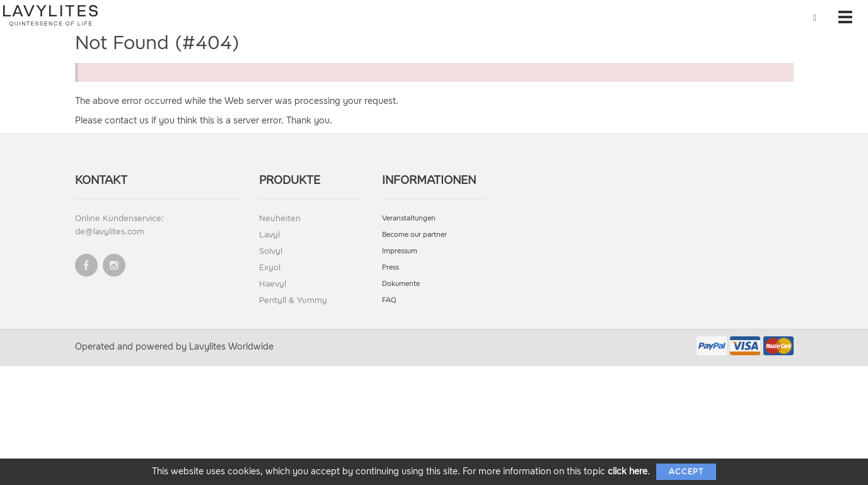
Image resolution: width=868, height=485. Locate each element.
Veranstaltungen (409, 218)
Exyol (270, 267)
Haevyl (273, 284)
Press (391, 267)
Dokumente (401, 284)
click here (628, 471)
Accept (686, 472)
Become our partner (414, 235)
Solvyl (271, 251)
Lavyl (269, 235)
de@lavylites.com (110, 231)
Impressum (400, 251)
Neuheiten (280, 218)
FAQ (389, 300)
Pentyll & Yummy (293, 300)
